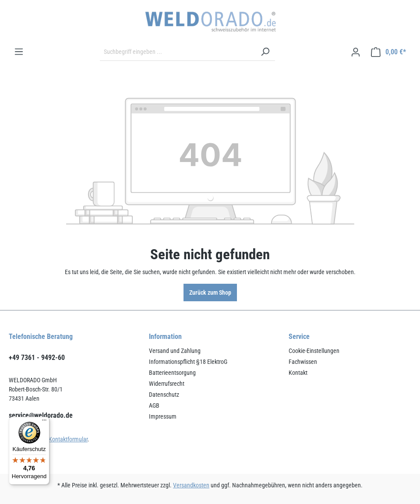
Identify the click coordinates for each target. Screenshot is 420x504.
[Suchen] (265, 52)
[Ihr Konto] (356, 52)
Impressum (163, 416)
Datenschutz (164, 395)
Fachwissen (303, 362)
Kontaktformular (68, 439)
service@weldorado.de (41, 415)
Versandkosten (191, 485)
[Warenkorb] (388, 52)
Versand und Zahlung (175, 351)
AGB (154, 405)
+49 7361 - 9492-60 (37, 358)
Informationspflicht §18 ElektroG (188, 362)
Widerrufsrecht (167, 384)
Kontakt (298, 373)
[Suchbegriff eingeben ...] (178, 52)
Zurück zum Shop (210, 293)
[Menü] (19, 52)
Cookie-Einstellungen (314, 351)
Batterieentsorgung (172, 373)
